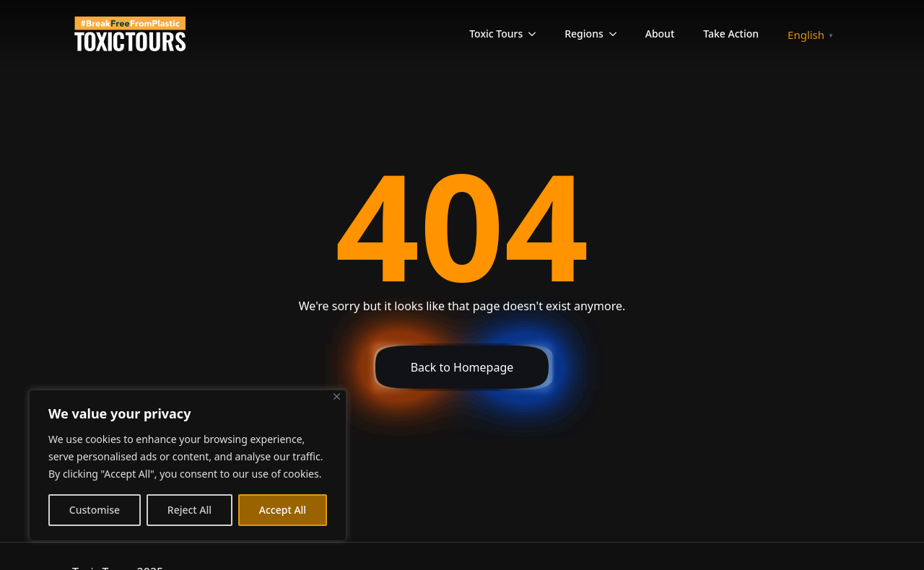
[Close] (337, 396)
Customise (95, 510)
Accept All (283, 510)
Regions (584, 34)
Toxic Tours (496, 34)
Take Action (731, 34)
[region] (188, 465)
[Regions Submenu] (617, 34)
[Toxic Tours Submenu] (536, 34)
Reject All (189, 510)
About (660, 34)
